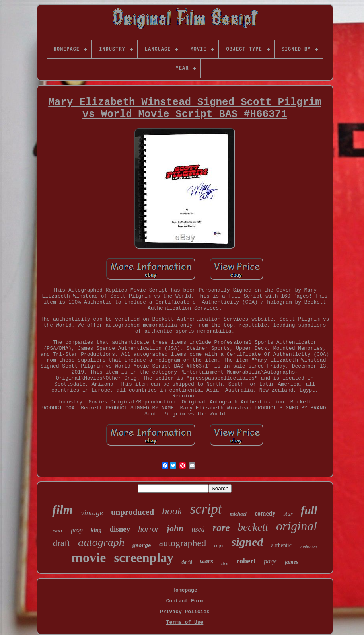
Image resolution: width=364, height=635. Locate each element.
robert (246, 561)
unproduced (132, 512)
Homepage (185, 590)
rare (221, 528)
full (309, 510)
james (291, 562)
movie (89, 558)
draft (61, 543)
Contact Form (185, 601)
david (187, 562)
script (206, 509)
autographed (183, 543)
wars (207, 561)
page (270, 561)
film (62, 510)
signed (247, 542)
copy (219, 545)
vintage (92, 513)
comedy (265, 513)
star (288, 514)
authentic (281, 545)
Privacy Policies (185, 612)
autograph (101, 542)
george (142, 546)
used (198, 529)
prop (77, 530)
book (172, 511)
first (225, 563)
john (175, 528)
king (96, 530)
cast (58, 531)
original (297, 526)
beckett (253, 527)
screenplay (144, 558)
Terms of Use (185, 622)
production (308, 546)
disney (120, 529)
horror (149, 529)
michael (238, 514)
